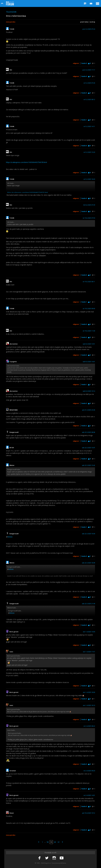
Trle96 (12, 29)
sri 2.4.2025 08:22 (89, 726)
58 (48, 842)
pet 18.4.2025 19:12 (89, 813)
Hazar (12, 813)
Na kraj (92, 22)
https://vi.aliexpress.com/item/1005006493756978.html (26, 162)
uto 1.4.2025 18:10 (89, 705)
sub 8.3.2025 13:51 (89, 344)
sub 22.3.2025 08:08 (88, 432)
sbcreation (14, 344)
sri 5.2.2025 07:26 (89, 83)
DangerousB (14, 432)
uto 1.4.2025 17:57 (89, 652)
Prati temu (84, 22)
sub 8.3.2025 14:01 (89, 362)
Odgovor (76, 63)
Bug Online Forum (10, 3)
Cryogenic (13, 362)
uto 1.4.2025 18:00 (89, 692)
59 (51, 842)
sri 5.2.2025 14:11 (89, 126)
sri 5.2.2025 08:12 (89, 100)
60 (55, 842)
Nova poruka (11, 22)
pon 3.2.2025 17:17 (89, 70)
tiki (11, 70)
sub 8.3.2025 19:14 (89, 391)
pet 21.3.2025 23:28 (89, 410)
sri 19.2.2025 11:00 (89, 331)
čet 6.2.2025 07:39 (89, 205)
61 (59, 842)
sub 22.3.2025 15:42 (88, 465)
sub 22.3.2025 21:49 (88, 604)
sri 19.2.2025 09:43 (89, 309)
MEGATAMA (14, 410)
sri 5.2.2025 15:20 (89, 152)
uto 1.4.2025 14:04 (89, 632)
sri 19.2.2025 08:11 (89, 282)
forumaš (13, 771)
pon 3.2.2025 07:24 (89, 29)
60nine (12, 465)
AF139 (12, 448)
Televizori (11, 12)
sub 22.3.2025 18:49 (88, 563)
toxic (11, 652)
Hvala (84, 63)
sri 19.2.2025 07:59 (89, 218)
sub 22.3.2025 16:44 (88, 534)
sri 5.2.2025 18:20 (89, 179)
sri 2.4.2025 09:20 (89, 771)
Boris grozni (14, 632)
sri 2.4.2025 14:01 (89, 795)
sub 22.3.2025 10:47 (88, 448)
